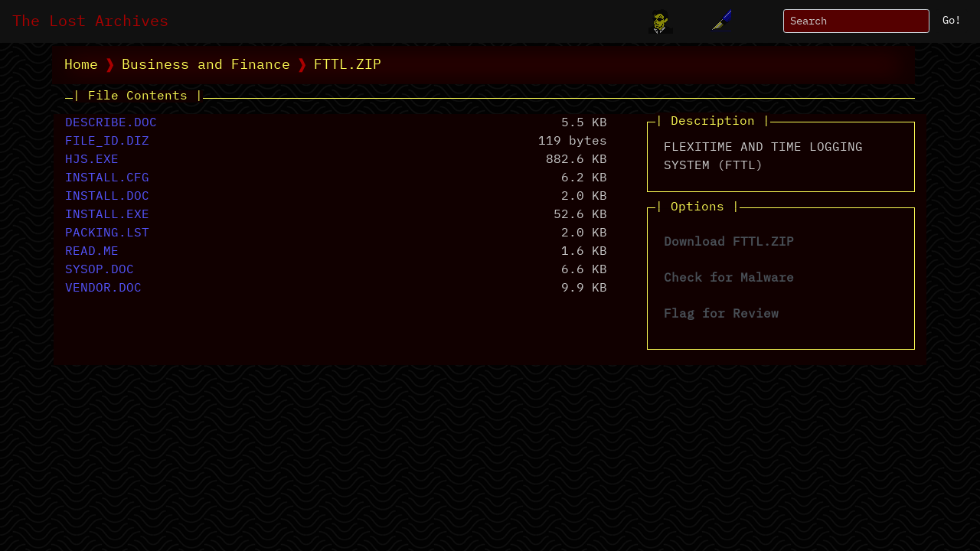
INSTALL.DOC (107, 197)
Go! (952, 21)
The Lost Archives (90, 21)
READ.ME (92, 252)
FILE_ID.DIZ (107, 142)
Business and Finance (206, 65)
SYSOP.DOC (100, 270)
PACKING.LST (107, 233)
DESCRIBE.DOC (111, 123)
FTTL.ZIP (348, 65)
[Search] (856, 21)
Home (81, 65)
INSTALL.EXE (107, 215)
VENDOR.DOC (103, 289)
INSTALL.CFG (107, 178)
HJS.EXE (92, 160)
